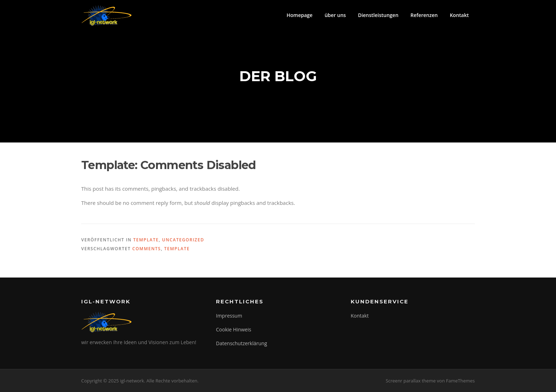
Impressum (229, 316)
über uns (335, 15)
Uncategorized (183, 240)
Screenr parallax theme (411, 381)
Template (146, 240)
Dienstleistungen (378, 15)
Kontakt (459, 15)
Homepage (299, 15)
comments (147, 249)
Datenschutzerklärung (241, 343)
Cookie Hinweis (233, 329)
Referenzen (424, 15)
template (177, 249)
